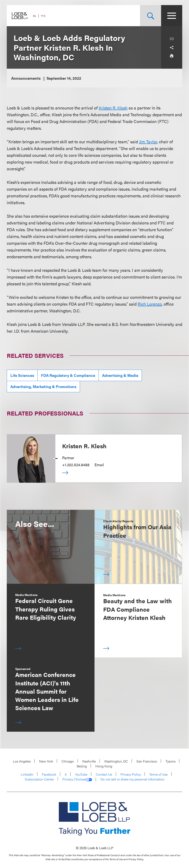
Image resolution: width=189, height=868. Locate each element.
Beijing (82, 766)
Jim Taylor (148, 141)
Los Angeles (22, 761)
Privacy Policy (131, 774)
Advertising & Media (120, 375)
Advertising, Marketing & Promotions (43, 386)
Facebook (49, 774)
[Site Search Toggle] (151, 16)
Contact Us (104, 774)
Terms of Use (158, 774)
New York (46, 761)
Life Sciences (22, 375)
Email (99, 465)
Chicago (68, 761)
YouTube (81, 774)
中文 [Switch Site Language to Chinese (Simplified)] (43, 16)
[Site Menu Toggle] (172, 16)
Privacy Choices (77, 779)
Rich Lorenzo (150, 304)
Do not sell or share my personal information (132, 779)
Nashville (89, 761)
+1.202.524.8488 (76, 465)
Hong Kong (104, 766)
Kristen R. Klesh (113, 108)
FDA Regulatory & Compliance (68, 375)
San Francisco (147, 761)
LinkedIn (27, 774)
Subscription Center (39, 779)
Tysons (171, 761)
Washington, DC (116, 761)
